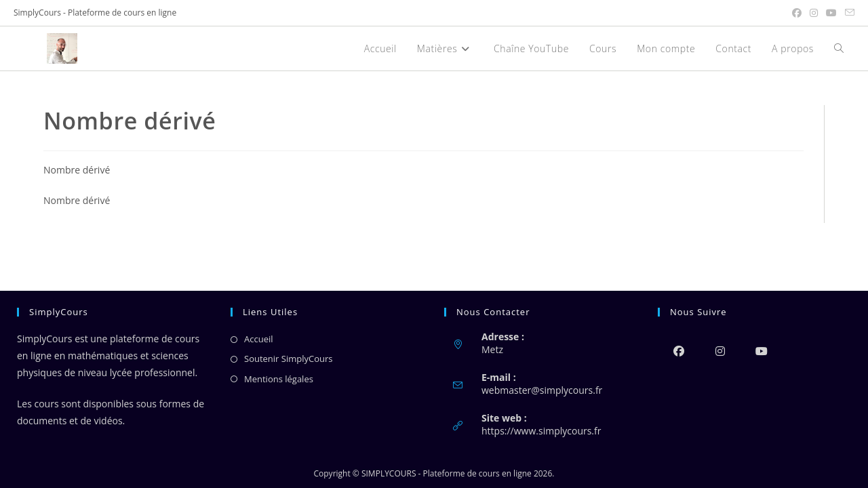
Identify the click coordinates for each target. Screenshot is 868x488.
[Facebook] (678, 351)
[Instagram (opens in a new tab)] (814, 13)
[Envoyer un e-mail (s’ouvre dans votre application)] (848, 13)
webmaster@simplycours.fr (542, 390)
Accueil (259, 339)
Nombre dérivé (77, 170)
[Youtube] (761, 351)
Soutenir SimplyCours (288, 359)
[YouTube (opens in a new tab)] (831, 13)
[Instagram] (720, 351)
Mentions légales (279, 379)
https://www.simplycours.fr (541, 431)
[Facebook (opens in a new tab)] (797, 13)
